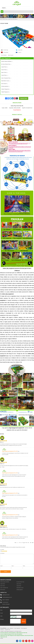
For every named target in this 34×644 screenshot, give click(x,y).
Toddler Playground (6, 92)
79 (25, 543)
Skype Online (20, 50)
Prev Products (4, 55)
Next (33, 543)
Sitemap (2, 638)
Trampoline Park (7, 630)
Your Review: (3, 553)
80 (27, 543)
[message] (15, 621)
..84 (30, 543)
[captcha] (19, 617)
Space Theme (5, 72)
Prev (15, 543)
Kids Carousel (5, 84)
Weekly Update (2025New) (7, 61)
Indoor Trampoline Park (6, 78)
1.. (18, 543)
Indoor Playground (17, 628)
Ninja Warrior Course (6, 81)
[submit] (32, 8)
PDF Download (6, 52)
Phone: (24, 566)
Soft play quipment (5, 86)
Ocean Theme (5, 70)
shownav (2, 12)
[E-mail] (21, 614)
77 (23, 543)
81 (28, 543)
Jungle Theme (5, 67)
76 (21, 543)
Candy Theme (5, 75)
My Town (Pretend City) (6, 64)
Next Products (11, 55)
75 (19, 543)
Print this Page (6, 50)
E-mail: (1, 566)
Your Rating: (2, 550)
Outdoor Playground (6, 89)
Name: (13, 566)
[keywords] (16, 8)
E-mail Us (20, 52)
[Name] (21, 611)
